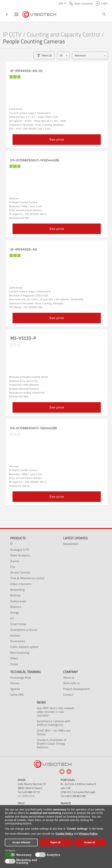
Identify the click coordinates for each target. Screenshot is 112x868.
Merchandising (20, 653)
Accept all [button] (89, 842)
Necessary (23, 855)
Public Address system (24, 647)
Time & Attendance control (27, 578)
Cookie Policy (64, 834)
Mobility (15, 595)
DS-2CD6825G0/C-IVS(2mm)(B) (35, 160)
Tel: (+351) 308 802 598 (73, 796)
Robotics (16, 607)
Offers (14, 658)
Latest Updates (75, 538)
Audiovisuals (18, 601)
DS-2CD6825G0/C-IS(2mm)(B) (34, 428)
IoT (12, 618)
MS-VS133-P (23, 338)
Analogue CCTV (20, 550)
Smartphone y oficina (24, 630)
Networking (17, 590)
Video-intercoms (21, 584)
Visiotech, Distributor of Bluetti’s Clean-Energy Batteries (52, 744)
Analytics (53, 855)
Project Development (77, 689)
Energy (15, 613)
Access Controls (20, 572)
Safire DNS (17, 695)
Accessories (18, 641)
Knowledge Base (21, 678)
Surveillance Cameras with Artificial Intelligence (53, 723)
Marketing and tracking (27, 861)
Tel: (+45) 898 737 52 (29, 792)
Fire (13, 567)
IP (11, 544)
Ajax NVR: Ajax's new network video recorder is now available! (55, 712)
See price (57, 140)
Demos (15, 683)
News (41, 702)
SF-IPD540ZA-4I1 (24, 249)
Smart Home (18, 624)
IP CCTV (12, 35)
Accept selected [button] (21, 842)
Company (70, 672)
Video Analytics (20, 555)
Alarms (15, 561)
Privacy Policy (88, 834)
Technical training (25, 672)
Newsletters (71, 544)
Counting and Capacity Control (64, 35)
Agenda (15, 689)
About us (69, 678)
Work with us (71, 683)
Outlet (14, 664)
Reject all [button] (55, 842)
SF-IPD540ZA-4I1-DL (27, 71)
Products (18, 538)
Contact (68, 695)
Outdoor (15, 636)
